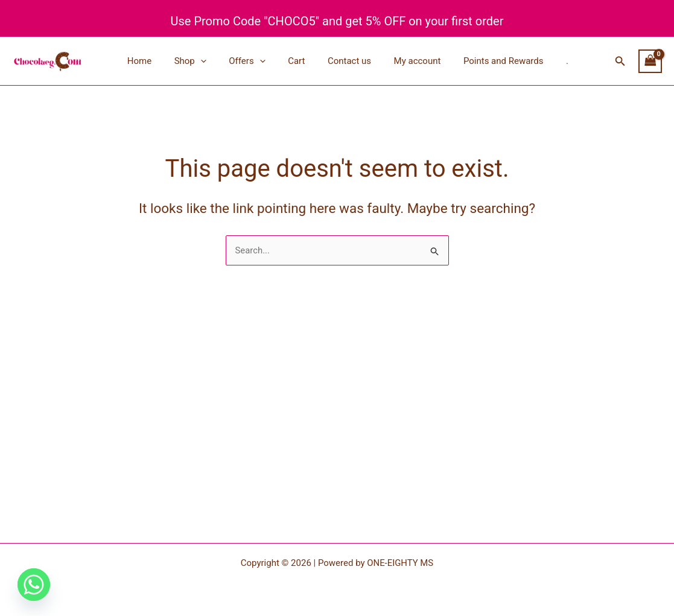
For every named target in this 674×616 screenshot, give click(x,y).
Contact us (336, 61)
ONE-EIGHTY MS (400, 563)
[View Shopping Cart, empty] (650, 61)
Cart (288, 61)
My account (399, 61)
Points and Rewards (481, 61)
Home (144, 61)
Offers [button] (243, 61)
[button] (201, 61)
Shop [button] (191, 61)
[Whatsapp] (34, 585)
